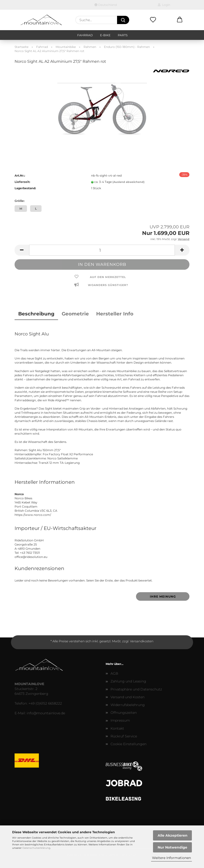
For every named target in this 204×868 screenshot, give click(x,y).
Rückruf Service (124, 736)
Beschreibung (36, 314)
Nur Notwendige (172, 847)
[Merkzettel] (153, 20)
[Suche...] (123, 20)
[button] (180, 20)
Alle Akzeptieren (173, 835)
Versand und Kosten (127, 697)
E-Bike (105, 35)
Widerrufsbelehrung (128, 705)
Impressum (120, 720)
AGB (114, 673)
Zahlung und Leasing (128, 681)
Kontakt (117, 728)
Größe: (20, 201)
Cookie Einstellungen (128, 744)
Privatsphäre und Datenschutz (136, 689)
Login (164, 5)
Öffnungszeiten (124, 713)
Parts (123, 35)
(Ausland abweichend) (128, 182)
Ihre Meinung (163, 596)
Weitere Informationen (171, 858)
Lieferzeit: (22, 182)
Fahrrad (85, 35)
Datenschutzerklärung (36, 848)
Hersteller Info (115, 314)
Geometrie (75, 314)
